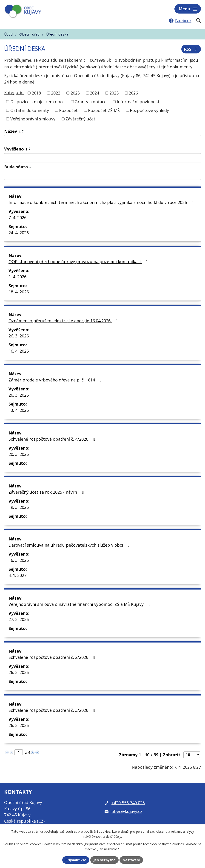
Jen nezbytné (104, 860)
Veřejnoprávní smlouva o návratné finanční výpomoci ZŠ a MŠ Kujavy (80, 604)
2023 (75, 93)
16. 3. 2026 (19, 560)
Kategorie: (14, 92)
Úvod (8, 34)
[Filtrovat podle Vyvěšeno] (102, 158)
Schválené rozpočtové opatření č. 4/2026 (53, 439)
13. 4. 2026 (19, 410)
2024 (94, 93)
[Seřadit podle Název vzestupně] (23, 130)
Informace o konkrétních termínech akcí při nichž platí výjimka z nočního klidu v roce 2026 (102, 202)
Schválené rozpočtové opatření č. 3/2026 (53, 710)
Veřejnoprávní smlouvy (33, 119)
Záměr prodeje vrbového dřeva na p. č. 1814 (56, 380)
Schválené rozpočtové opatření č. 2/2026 (53, 657)
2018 (36, 93)
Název (12, 131)
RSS (191, 49)
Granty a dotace (91, 102)
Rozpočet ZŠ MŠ (104, 110)
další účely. (114, 837)
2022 (56, 93)
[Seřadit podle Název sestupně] (23, 132)
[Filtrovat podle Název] (102, 140)
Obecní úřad (29, 34)
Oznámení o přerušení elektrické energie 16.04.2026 (64, 321)
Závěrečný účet (80, 119)
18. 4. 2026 (19, 292)
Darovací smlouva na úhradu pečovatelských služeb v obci (70, 545)
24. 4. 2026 (19, 233)
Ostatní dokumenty (30, 110)
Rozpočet (68, 110)
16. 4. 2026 (19, 351)
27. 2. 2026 (19, 619)
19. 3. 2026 (19, 507)
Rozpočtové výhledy (149, 110)
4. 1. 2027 (17, 575)
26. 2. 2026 (19, 672)
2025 (114, 93)
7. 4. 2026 (17, 217)
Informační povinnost (138, 102)
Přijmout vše (76, 860)
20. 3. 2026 (19, 454)
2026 (133, 93)
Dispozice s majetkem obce (37, 102)
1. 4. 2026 (17, 277)
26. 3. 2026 (19, 336)
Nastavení (131, 860)
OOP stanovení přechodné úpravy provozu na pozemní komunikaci (79, 262)
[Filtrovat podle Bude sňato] (102, 175)
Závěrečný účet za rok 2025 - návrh (47, 492)
